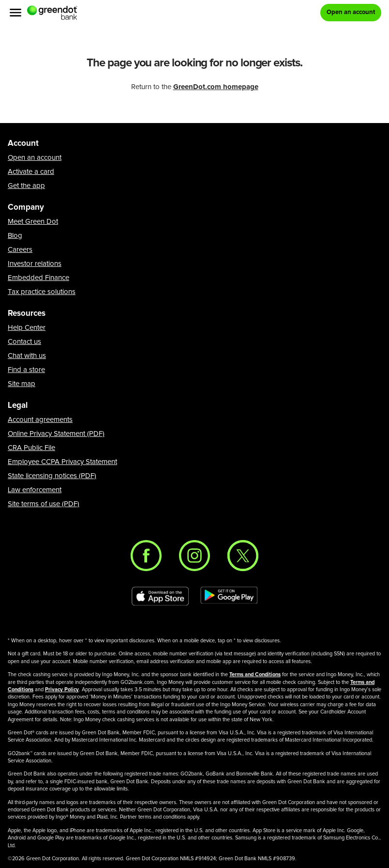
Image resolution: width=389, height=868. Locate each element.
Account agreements (40, 420)
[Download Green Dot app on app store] (160, 596)
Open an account (35, 158)
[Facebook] (146, 556)
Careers (20, 250)
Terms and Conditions (255, 674)
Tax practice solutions (42, 292)
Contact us (24, 342)
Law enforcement (35, 490)
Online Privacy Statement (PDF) (56, 434)
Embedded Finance (38, 278)
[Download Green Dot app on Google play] (229, 596)
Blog (15, 236)
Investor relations (35, 264)
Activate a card (31, 172)
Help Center (27, 328)
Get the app (26, 186)
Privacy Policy (62, 690)
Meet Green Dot (33, 222)
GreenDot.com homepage (216, 87)
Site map (22, 384)
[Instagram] (194, 556)
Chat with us (27, 356)
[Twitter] (243, 556)
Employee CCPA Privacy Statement (62, 462)
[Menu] (15, 13)
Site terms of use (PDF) (44, 504)
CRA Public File (31, 448)
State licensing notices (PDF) (52, 476)
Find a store (26, 370)
